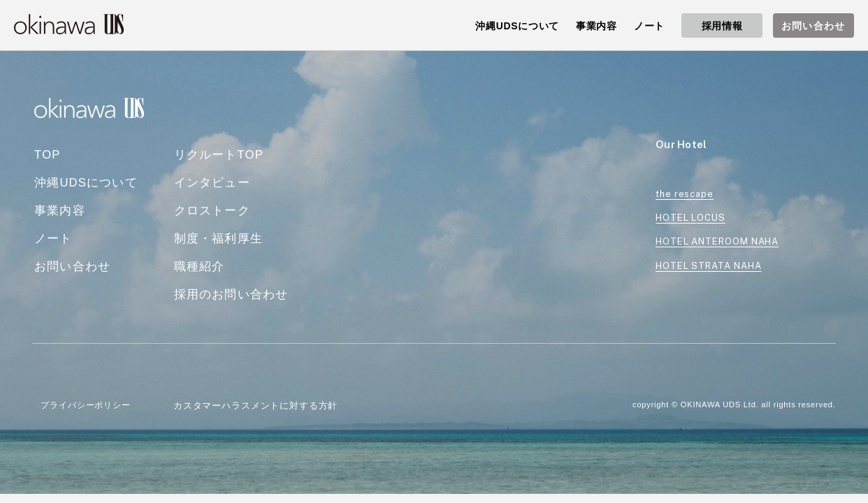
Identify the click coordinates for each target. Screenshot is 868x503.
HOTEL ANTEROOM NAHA (717, 241)
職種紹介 (200, 267)
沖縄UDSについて (86, 183)
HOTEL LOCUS (690, 218)
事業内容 (60, 211)
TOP (47, 155)
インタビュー (212, 183)
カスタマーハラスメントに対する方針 (255, 406)
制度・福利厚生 (218, 239)
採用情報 (722, 26)
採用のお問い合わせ (231, 294)
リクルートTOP (219, 155)
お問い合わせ (813, 26)
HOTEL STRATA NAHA (708, 266)
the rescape (685, 194)
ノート (53, 239)
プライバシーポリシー (85, 405)
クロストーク (212, 211)
